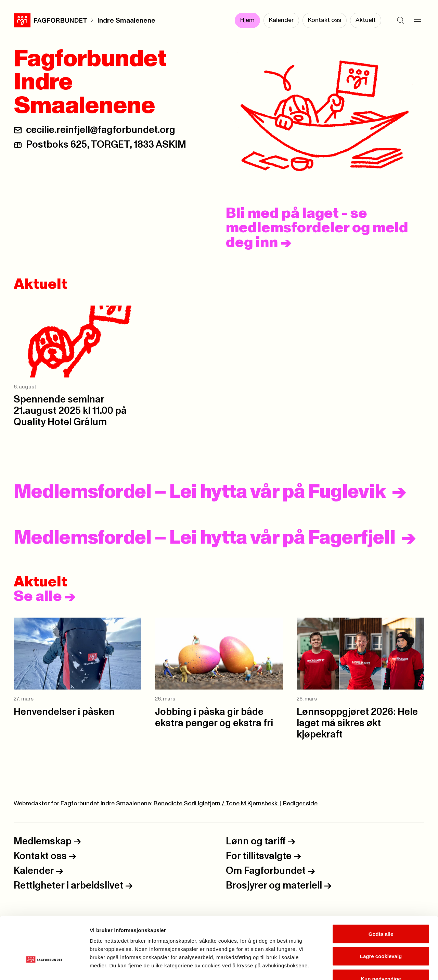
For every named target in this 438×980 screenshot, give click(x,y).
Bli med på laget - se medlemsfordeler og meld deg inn (317, 228)
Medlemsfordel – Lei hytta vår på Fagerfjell (204, 538)
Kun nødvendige (381, 935)
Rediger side (300, 804)
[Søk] (400, 21)
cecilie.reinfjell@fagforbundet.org (101, 130)
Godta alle (381, 890)
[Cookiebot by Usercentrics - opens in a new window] (44, 967)
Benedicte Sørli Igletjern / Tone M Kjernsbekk (216, 804)
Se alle (45, 597)
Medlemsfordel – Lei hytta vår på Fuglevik (200, 492)
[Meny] (417, 21)
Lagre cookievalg (381, 913)
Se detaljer (368, 966)
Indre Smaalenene (126, 21)
